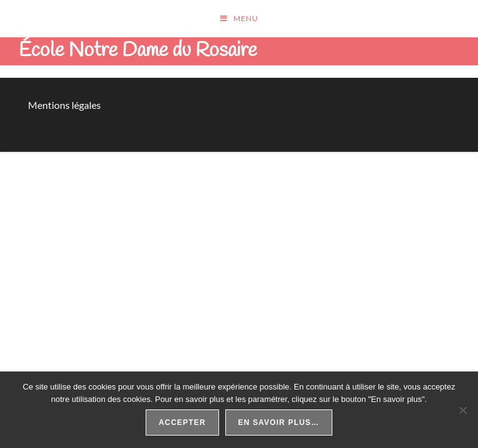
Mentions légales (64, 105)
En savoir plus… (279, 422)
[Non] (462, 410)
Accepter (182, 422)
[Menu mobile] (239, 19)
